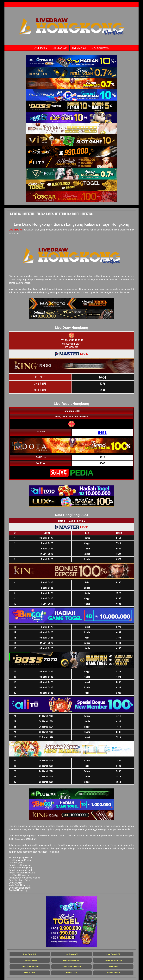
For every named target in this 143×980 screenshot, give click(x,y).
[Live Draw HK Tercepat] (71, 61)
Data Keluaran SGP (30, 967)
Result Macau (113, 973)
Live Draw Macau (101, 48)
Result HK (113, 967)
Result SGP (71, 973)
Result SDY (30, 973)
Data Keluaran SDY (113, 960)
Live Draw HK (40, 48)
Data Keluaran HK (71, 960)
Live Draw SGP (60, 48)
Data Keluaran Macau (71, 967)
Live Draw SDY (79, 48)
